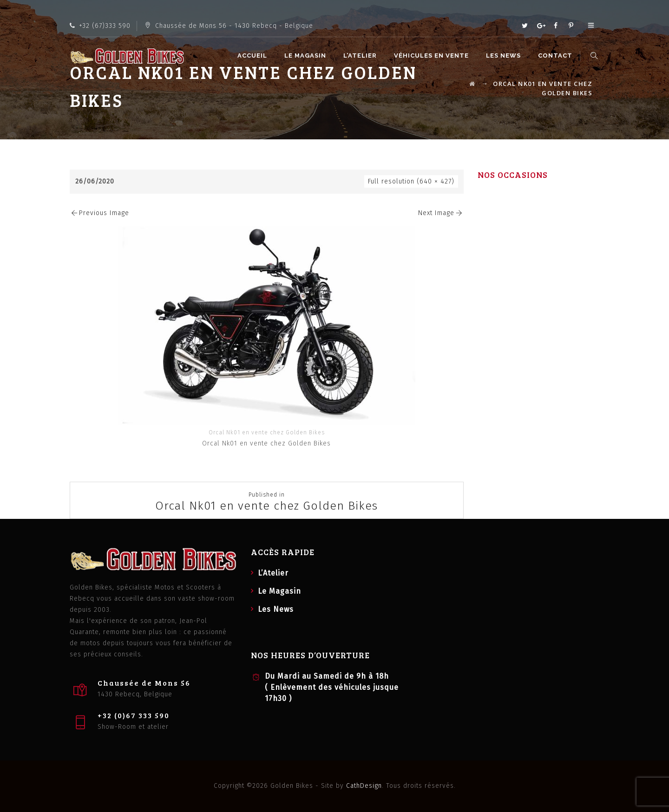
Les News (505, 56)
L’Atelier (361, 56)
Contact (557, 56)
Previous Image (99, 213)
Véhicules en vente (433, 56)
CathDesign (364, 786)
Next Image (441, 213)
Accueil (254, 56)
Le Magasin (307, 56)
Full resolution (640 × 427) (411, 181)
